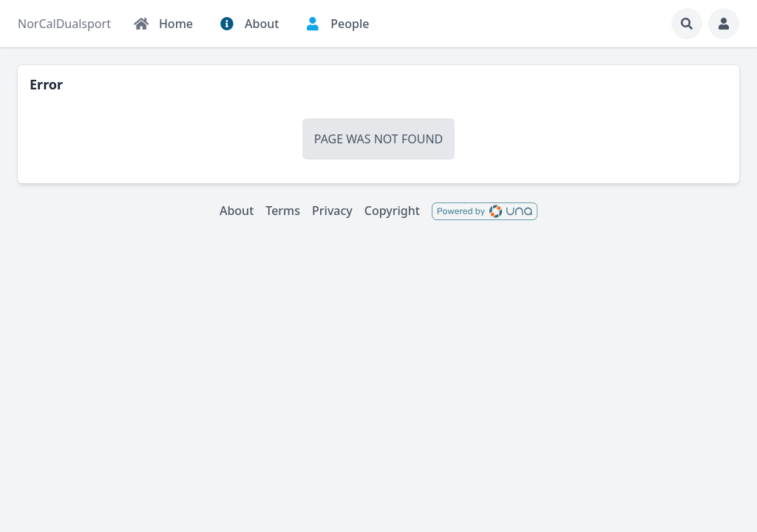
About (237, 211)
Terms (283, 211)
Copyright (392, 211)
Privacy (332, 211)
